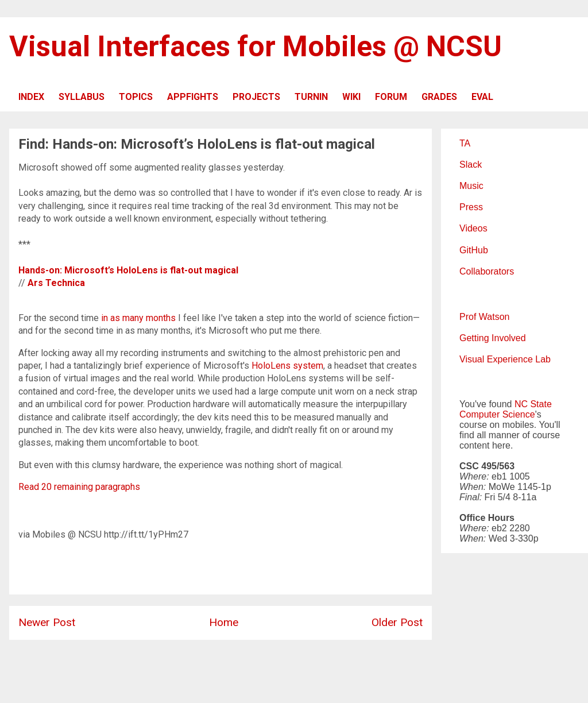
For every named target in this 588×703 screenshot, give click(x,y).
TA (465, 143)
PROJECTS (256, 97)
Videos (473, 228)
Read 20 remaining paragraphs (79, 487)
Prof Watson (484, 317)
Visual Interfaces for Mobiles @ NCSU (256, 47)
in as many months (138, 318)
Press (471, 207)
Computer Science (497, 414)
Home (224, 622)
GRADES (439, 97)
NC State (533, 404)
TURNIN (311, 97)
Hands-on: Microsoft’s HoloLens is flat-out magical (128, 270)
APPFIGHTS (193, 97)
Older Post (397, 622)
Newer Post (47, 622)
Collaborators (487, 271)
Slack (471, 165)
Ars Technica (56, 283)
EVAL (482, 97)
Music (471, 186)
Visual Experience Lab (505, 359)
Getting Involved (493, 338)
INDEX (31, 97)
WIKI (351, 97)
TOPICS (136, 97)
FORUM (391, 97)
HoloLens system (287, 366)
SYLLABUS (82, 97)
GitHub (474, 250)
